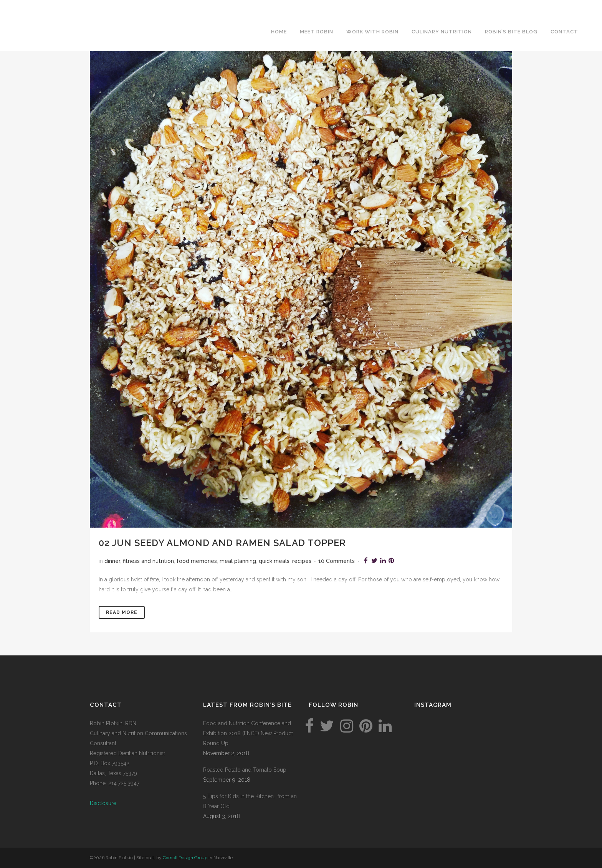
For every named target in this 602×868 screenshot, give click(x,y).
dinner (112, 561)
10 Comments (337, 561)
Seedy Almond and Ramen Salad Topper (240, 543)
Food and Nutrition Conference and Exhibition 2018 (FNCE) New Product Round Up (248, 733)
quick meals (274, 561)
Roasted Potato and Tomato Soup (245, 770)
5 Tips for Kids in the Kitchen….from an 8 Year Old (250, 801)
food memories (197, 561)
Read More (122, 612)
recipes (302, 561)
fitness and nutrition (148, 561)
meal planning (238, 561)
